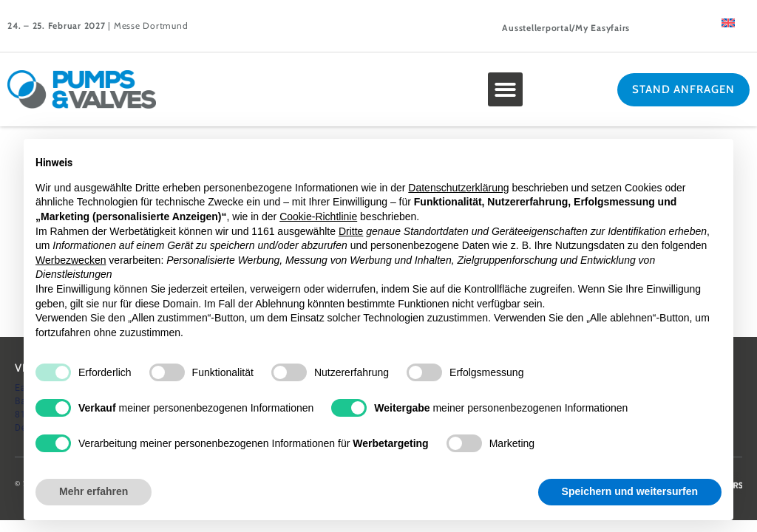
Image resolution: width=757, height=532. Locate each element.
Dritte (351, 231)
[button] (505, 90)
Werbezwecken (71, 260)
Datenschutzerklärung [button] (458, 188)
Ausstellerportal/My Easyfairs (566, 28)
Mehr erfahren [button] (94, 491)
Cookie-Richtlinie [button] (318, 216)
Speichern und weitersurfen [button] (630, 491)
